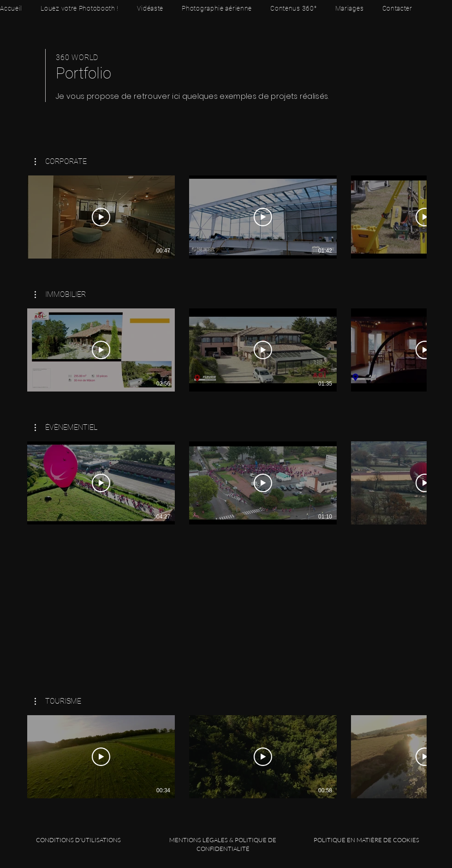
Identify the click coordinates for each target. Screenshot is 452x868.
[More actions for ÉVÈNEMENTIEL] (66, 428)
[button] (61, 162)
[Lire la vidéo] (101, 217)
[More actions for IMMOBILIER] (60, 295)
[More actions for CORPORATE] (61, 162)
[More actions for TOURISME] (58, 701)
